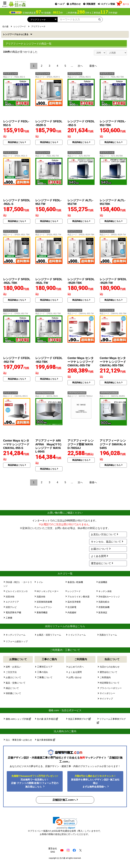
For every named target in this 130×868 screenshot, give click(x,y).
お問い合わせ (75, 677)
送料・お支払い (13, 667)
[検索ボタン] (100, 19)
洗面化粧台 (104, 602)
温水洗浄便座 (74, 602)
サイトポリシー (107, 693)
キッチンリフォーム (16, 635)
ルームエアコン (44, 607)
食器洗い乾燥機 (75, 582)
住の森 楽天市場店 (47, 719)
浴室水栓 (10, 597)
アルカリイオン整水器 (79, 597)
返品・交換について (16, 683)
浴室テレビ (11, 607)
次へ (80, 66)
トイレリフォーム (77, 635)
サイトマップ (106, 699)
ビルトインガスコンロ (17, 591)
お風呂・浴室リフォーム (49, 635)
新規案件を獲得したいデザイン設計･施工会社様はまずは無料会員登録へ (95, 781)
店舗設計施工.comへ (64, 800)
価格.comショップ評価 (18, 719)
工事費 (9, 618)
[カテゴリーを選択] (42, 19)
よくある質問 (98, 556)
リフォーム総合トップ (17, 641)
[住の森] (17, 4)
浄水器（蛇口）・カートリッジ (18, 584)
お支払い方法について (103, 534)
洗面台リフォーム (108, 635)
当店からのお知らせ (110, 667)
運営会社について (101, 563)
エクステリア (12, 602)
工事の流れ (43, 672)
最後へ (93, 66)
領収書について (13, 693)
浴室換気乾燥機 (44, 602)
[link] (65, 823)
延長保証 (103, 612)
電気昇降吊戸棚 (13, 612)
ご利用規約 (105, 677)
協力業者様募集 (46, 740)
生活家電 (72, 607)
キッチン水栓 (105, 591)
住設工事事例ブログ (79, 719)
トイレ (40, 582)
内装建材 (72, 612)
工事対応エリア (45, 667)
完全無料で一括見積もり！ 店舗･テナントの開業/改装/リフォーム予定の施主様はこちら (35, 781)
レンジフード (16, 34)
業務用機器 (42, 612)
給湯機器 (103, 582)
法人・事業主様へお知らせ (19, 740)
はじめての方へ (76, 667)
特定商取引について (110, 683)
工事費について (45, 677)
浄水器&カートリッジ (109, 597)
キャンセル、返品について (106, 542)
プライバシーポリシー (111, 688)
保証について (12, 688)
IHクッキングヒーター (48, 591)
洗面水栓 (41, 597)
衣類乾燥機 (104, 607)
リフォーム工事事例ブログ (111, 721)
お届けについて (100, 549)
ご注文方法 (11, 672)
